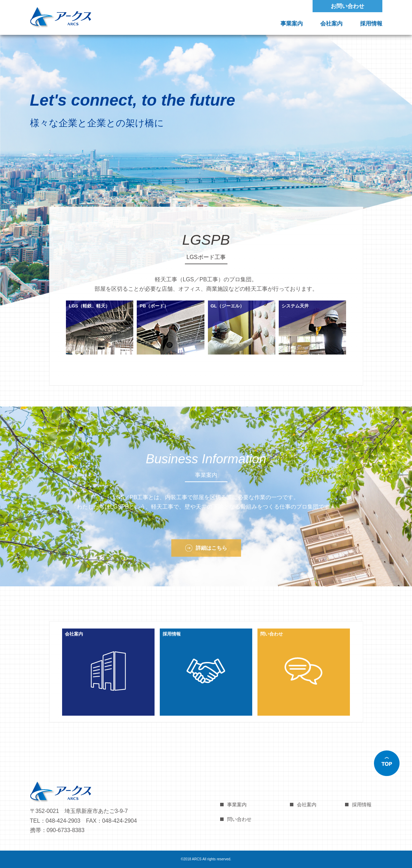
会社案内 (331, 24)
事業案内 (292, 24)
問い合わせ (239, 819)
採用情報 (371, 24)
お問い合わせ (347, 6)
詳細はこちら (211, 548)
